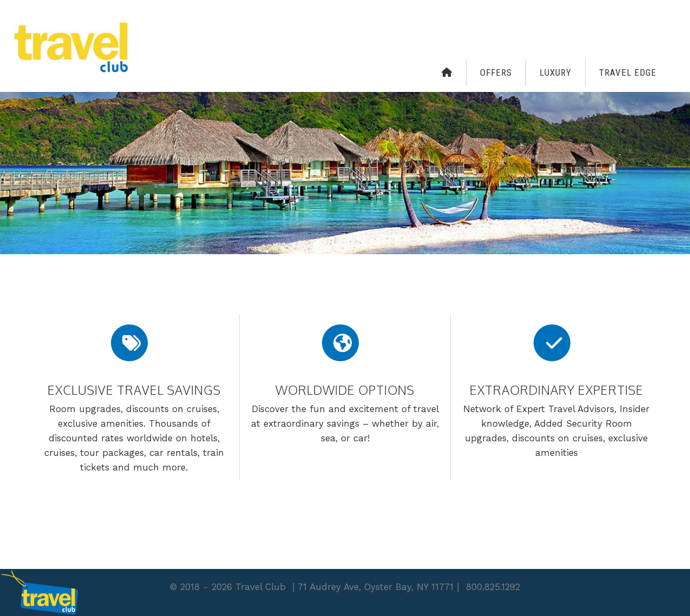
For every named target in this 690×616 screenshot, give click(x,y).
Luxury (556, 72)
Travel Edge (628, 72)
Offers (496, 72)
